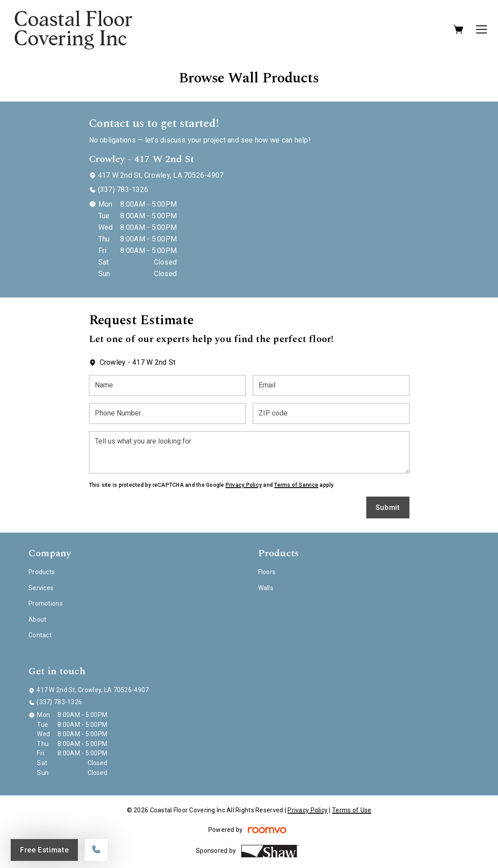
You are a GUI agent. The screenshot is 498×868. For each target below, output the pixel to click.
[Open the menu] (482, 29)
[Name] (167, 385)
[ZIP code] (331, 414)
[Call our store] (96, 850)
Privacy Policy (244, 485)
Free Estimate (44, 850)
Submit (388, 507)
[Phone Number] (167, 414)
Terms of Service (296, 485)
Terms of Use (352, 810)
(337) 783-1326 (123, 189)
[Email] (331, 385)
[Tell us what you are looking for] (249, 452)
